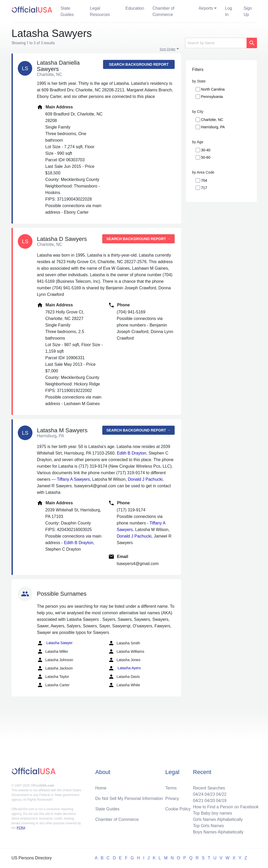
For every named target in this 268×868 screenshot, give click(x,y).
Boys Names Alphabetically (218, 832)
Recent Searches (209, 788)
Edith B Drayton (132, 453)
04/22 (221, 794)
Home (101, 788)
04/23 (210, 794)
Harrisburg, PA (213, 127)
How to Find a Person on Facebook (226, 807)
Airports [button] (206, 8)
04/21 (198, 801)
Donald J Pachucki (145, 479)
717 (204, 188)
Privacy (172, 798)
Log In (229, 11)
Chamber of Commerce (164, 11)
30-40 (206, 150)
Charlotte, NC (212, 120)
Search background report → (139, 66)
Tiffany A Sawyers (73, 479)
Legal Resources (100, 11)
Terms (171, 788)
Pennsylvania (212, 97)
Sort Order (168, 49)
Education (135, 8)
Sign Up (248, 11)
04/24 (198, 794)
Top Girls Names (208, 826)
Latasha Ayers (124, 668)
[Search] (216, 43)
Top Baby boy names (212, 813)
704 (204, 180)
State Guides (67, 11)
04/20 (210, 801)
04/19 (221, 801)
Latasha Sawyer (55, 643)
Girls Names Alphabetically (218, 819)
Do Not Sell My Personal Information (129, 798)
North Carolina (213, 89)
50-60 (206, 157)
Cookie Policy (178, 809)
